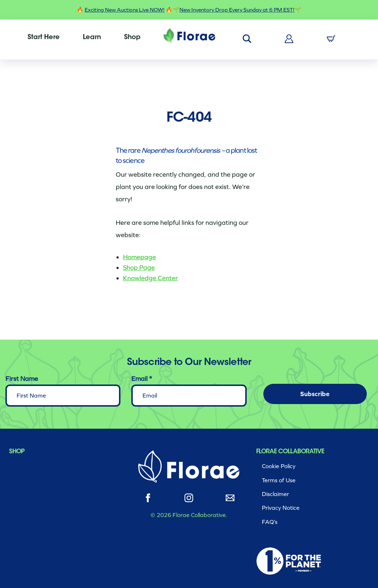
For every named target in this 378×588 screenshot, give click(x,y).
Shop (132, 38)
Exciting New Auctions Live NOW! (125, 10)
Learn (92, 38)
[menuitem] (44, 38)
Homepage (139, 257)
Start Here (44, 38)
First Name (22, 379)
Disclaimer (275, 494)
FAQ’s (270, 522)
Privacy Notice (281, 508)
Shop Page (139, 268)
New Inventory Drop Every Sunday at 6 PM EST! (237, 10)
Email (142, 379)
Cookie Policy (279, 466)
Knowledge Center (150, 278)
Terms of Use (279, 480)
